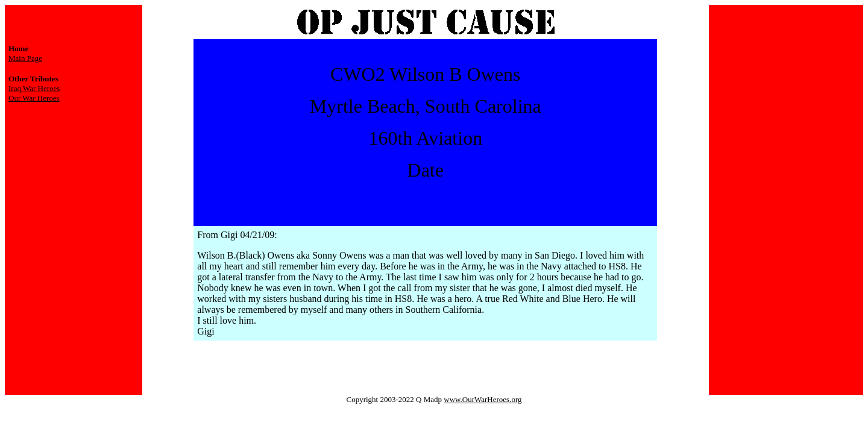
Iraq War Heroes (34, 88)
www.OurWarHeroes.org (483, 399)
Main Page (25, 58)
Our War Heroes (34, 98)
